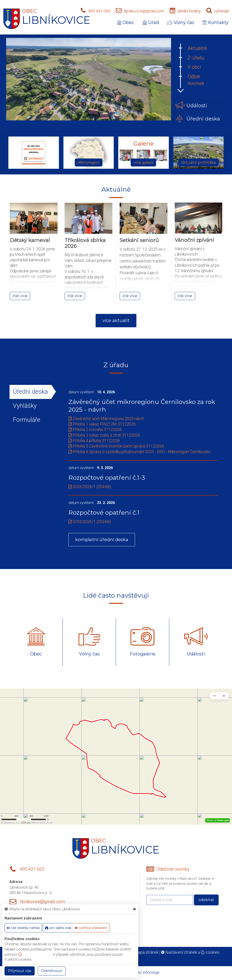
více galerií (144, 163)
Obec (126, 22)
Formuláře (27, 420)
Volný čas (181, 22)
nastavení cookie (35, 954)
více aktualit (116, 320)
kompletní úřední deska (102, 540)
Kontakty (215, 22)
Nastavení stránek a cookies (190, 952)
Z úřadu (196, 58)
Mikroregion (88, 163)
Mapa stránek (146, 952)
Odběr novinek (196, 80)
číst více (20, 296)
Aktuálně (197, 48)
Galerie (144, 144)
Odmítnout (52, 971)
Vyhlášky (25, 406)
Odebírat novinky (173, 869)
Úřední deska (30, 392)
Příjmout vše (20, 971)
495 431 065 (99, 11)
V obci (194, 67)
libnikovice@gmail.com (144, 11)
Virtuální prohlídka (198, 163)
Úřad (151, 22)
